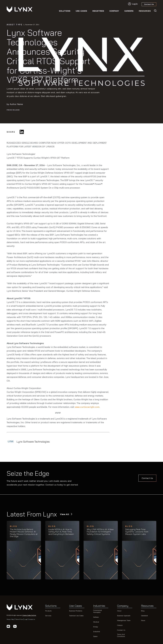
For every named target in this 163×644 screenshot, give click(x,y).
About (119, 611)
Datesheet (144, 615)
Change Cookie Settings (29, 615)
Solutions (65, 11)
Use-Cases (81, 11)
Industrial (97, 631)
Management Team (124, 620)
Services (48, 615)
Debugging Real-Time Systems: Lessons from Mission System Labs (137, 532)
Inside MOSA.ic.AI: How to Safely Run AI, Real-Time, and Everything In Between (61, 532)
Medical (96, 622)
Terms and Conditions (121, 635)
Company (114, 11)
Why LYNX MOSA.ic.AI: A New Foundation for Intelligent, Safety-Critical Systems (100, 532)
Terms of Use (19, 619)
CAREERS (129, 11)
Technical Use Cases (76, 615)
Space (95, 636)
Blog (143, 611)
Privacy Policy (10, 619)
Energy (96, 627)
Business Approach (124, 615)
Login (26, 619)
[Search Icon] (155, 11)
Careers (120, 625)
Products (48, 611)
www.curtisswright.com (87, 407)
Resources (147, 606)
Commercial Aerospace (97, 611)
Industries (98, 11)
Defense (96, 617)
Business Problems (76, 611)
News (143, 620)
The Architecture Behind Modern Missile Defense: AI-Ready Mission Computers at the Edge (24, 533)
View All (65, 514)
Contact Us (147, 478)
